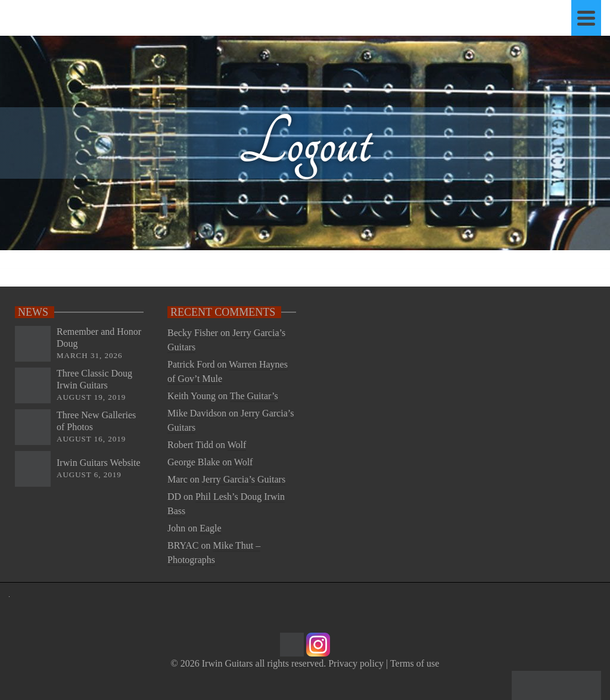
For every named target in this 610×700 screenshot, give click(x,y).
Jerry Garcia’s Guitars (244, 479)
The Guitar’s (254, 396)
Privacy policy (356, 663)
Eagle (210, 528)
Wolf (237, 445)
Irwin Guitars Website (99, 463)
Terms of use (415, 663)
